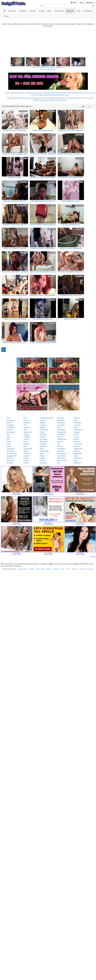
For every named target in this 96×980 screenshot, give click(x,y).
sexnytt (26, 439)
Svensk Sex (78, 98)
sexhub (42, 460)
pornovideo (61, 456)
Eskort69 (17, 98)
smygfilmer (61, 430)
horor (76, 427)
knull (9, 418)
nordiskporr (11, 427)
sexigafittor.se (12, 569)
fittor (25, 425)
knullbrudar (11, 432)
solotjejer (27, 437)
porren (26, 442)
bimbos (76, 439)
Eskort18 (58, 95)
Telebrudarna (21, 93)
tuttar (76, 420)
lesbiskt (42, 427)
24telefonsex (62, 439)
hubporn (77, 442)
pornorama (61, 458)
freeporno (10, 460)
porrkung (27, 453)
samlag (76, 437)
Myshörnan (75, 569)
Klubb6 (52, 95)
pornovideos (62, 453)
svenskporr (11, 449)
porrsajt (60, 442)
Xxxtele (68, 569)
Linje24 (7, 93)
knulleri (9, 430)
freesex (60, 446)
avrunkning (28, 449)
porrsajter (43, 463)
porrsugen (43, 439)
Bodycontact (65, 95)
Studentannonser (36, 98)
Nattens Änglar (40, 569)
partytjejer (10, 425)
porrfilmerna (78, 458)
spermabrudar (12, 453)
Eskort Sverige (84, 93)
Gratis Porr (63, 98)
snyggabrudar (12, 456)
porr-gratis (61, 425)
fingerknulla (61, 432)
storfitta (26, 435)
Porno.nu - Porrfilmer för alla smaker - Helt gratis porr (48, 67)
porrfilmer (43, 425)
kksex (42, 449)
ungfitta (42, 423)
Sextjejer (40, 95)
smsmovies (44, 430)
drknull (9, 423)
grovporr (27, 444)
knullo (9, 446)
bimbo (9, 442)
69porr (26, 451)
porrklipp (10, 463)
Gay (82, 3)
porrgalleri (61, 420)
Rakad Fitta (71, 98)
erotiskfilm (61, 435)
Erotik (57, 98)
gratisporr (27, 423)
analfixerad (78, 449)
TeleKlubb (49, 569)
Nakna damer (46, 100)
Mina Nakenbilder (74, 93)
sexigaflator (78, 453)
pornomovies (62, 460)
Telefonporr (64, 93)
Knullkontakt (51, 98)
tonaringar (77, 423)
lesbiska (77, 432)
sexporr (42, 432)
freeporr (26, 463)
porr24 (76, 435)
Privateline (32, 569)
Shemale (90, 3)
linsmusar (10, 420)
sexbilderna (78, 430)
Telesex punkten (23, 569)
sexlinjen (77, 425)
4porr (25, 418)
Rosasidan (46, 95)
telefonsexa (44, 442)
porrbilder (43, 444)
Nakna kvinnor (25, 98)
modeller (60, 418)
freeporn (27, 460)
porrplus (43, 458)
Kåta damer (63, 100)
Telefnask (56, 569)
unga (25, 430)
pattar (76, 460)
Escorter (44, 98)
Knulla (91, 98)
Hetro (75, 3)
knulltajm (43, 446)
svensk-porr (28, 432)
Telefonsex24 (56, 93)
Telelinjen (13, 93)
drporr (42, 453)
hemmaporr (78, 444)
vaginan (26, 427)
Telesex (35, 93)
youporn (27, 456)
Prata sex (41, 93)
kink (59, 463)
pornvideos (61, 449)
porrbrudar (61, 423)
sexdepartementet (46, 418)
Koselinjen (48, 93)
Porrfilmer (86, 98)
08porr (42, 456)
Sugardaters (37, 100)
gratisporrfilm (44, 451)
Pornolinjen (90, 569)
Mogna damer (55, 100)
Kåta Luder (10, 98)
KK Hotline (82, 569)
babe (9, 444)
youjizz (26, 458)
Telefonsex (29, 93)
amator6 (60, 437)
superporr (77, 446)
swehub (77, 418)
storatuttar (77, 463)
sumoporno (11, 451)
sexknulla (43, 435)
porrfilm (26, 420)
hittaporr (77, 451)
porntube (60, 451)
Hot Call (62, 569)
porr (59, 444)
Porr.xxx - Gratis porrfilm (48, 69)
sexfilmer (43, 437)
